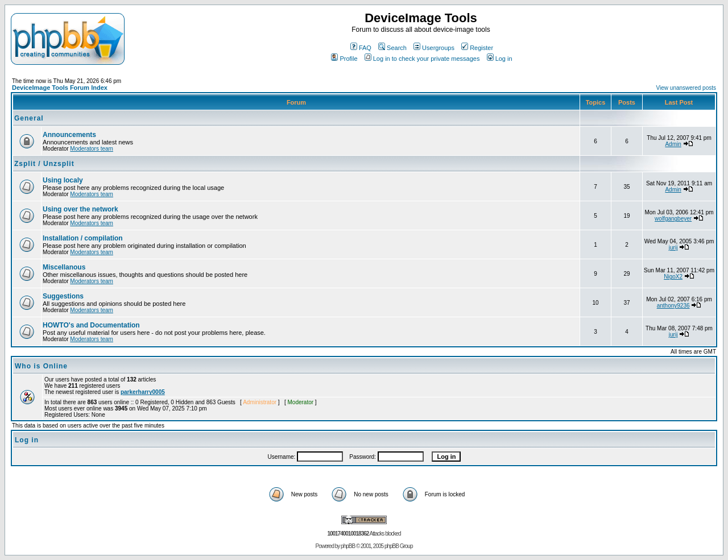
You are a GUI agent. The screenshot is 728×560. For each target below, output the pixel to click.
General (29, 118)
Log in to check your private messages (422, 59)
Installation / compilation (83, 238)
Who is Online (41, 366)
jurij (673, 248)
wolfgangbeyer (673, 219)
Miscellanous (64, 267)
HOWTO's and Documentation (91, 325)
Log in (500, 59)
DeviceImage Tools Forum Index (60, 88)
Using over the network (80, 209)
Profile (344, 59)
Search (392, 48)
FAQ (361, 48)
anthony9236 (673, 306)
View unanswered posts (686, 88)
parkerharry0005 (143, 392)
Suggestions (63, 296)
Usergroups (434, 48)
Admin (673, 144)
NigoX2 (673, 277)
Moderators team (92, 149)
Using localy (63, 180)
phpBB (348, 546)
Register (477, 48)
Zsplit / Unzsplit (44, 164)
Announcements (69, 135)
